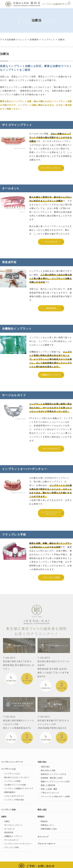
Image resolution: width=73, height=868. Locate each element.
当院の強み (45, 768)
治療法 (7, 823)
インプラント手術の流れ (14, 801)
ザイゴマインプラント (51, 168)
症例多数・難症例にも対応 (52, 779)
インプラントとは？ (12, 775)
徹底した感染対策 (48, 787)
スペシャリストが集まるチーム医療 (55, 798)
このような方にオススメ (14, 798)
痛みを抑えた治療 (48, 772)
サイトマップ (43, 838)
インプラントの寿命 (12, 783)
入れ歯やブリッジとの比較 (15, 786)
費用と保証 (42, 811)
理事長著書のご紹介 (49, 830)
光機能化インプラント (51, 375)
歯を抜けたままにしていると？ (17, 779)
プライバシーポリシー (47, 845)
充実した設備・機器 (49, 791)
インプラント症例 (8, 811)
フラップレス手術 (51, 577)
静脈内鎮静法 (10, 794)
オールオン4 (51, 242)
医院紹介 (44, 823)
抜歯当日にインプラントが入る (53, 776)
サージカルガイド (51, 449)
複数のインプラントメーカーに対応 (55, 783)
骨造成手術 (51, 308)
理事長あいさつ (47, 827)
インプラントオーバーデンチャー (51, 513)
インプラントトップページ (12, 764)
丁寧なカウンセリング (50, 794)
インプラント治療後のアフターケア (19, 790)
